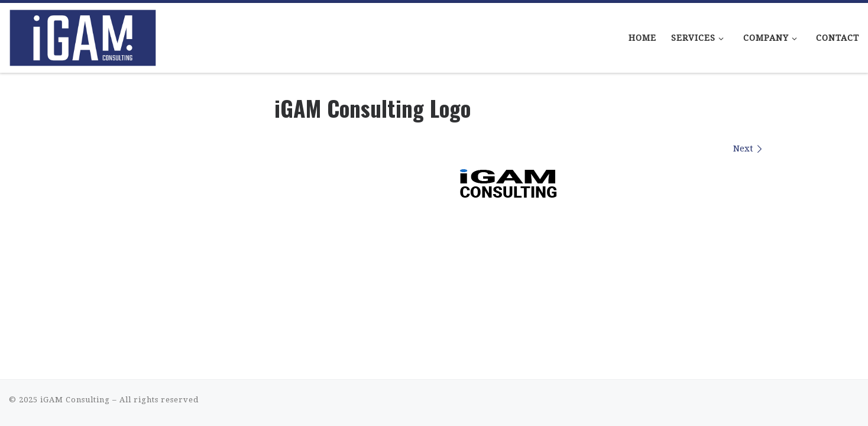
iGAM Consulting (75, 400)
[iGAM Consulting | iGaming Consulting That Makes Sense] (83, 34)
